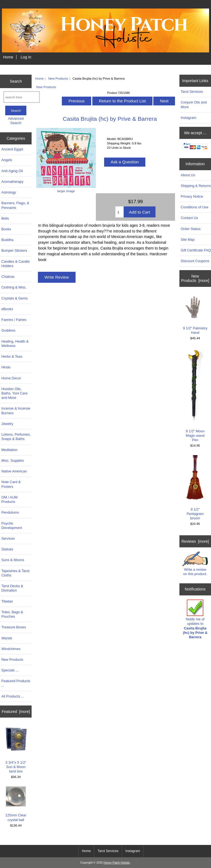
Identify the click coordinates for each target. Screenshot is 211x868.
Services (8, 538)
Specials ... (10, 670)
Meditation (9, 450)
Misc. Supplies (13, 460)
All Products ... (13, 696)
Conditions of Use (195, 207)
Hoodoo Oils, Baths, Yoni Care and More (14, 393)
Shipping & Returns (196, 186)
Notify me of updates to (195, 619)
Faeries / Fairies (14, 320)
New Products (58, 78)
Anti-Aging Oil (12, 171)
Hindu (6, 367)
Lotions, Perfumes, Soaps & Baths (16, 437)
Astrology (9, 192)
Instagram (189, 118)
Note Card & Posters (11, 484)
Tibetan (7, 601)
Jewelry (7, 424)
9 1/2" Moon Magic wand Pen (195, 395)
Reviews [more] (195, 541)
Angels (7, 160)
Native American (14, 471)
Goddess (8, 330)
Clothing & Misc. (14, 287)
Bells (5, 218)
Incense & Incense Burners (16, 411)
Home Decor (11, 378)
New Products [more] (195, 278)
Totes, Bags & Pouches (12, 614)
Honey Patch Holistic (117, 863)
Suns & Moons (13, 560)
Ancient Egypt (12, 149)
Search (16, 81)
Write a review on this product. (195, 564)
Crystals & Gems (15, 298)
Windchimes (11, 649)
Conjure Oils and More (194, 104)
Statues (7, 549)
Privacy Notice (192, 196)
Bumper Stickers (14, 250)
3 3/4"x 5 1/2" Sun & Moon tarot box (16, 749)
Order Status (191, 229)
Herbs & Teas (12, 356)
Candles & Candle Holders (16, 264)
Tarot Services (192, 92)
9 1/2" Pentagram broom (195, 488)
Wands (7, 638)
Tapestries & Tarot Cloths (15, 573)
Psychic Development (12, 526)
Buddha (7, 240)
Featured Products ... (16, 683)
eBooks (7, 309)
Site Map (188, 240)
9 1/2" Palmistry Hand (195, 315)
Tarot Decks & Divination (12, 588)
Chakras (8, 277)
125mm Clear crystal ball (16, 804)
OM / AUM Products (9, 499)
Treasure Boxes (14, 627)
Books (6, 229)
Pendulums (10, 512)
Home (8, 57)
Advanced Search (16, 121)
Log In (26, 57)
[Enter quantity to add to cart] (119, 212)
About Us (188, 175)
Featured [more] (16, 712)
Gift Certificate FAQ (196, 250)
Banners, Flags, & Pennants (15, 205)
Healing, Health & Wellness (15, 344)
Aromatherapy (12, 182)
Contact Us (189, 218)
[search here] (22, 97)
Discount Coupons (195, 261)
